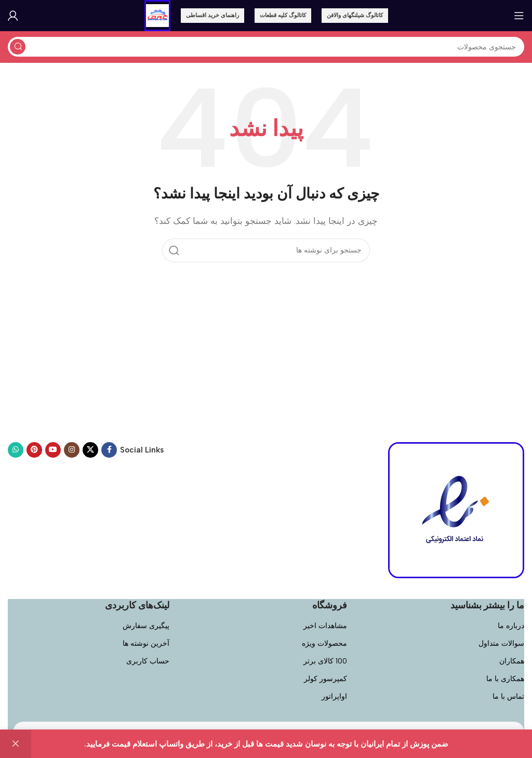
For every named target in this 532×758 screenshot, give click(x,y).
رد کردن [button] (16, 744)
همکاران (512, 661)
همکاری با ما (505, 679)
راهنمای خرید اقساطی (212, 15)
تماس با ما (508, 696)
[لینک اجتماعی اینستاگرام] (72, 450)
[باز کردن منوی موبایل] (519, 16)
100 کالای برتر (325, 661)
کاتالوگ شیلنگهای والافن (355, 15)
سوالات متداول (501, 643)
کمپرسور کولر (325, 679)
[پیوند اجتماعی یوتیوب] (53, 450)
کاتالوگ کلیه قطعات (283, 15)
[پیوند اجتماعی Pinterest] (34, 450)
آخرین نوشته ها (146, 643)
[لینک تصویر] (456, 509)
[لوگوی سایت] (157, 15)
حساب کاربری (148, 661)
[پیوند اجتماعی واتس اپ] (16, 450)
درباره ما (511, 626)
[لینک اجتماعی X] (90, 450)
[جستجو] (266, 47)
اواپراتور (334, 696)
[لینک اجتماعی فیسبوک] (109, 450)
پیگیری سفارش (146, 626)
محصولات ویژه (324, 643)
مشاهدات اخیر (325, 626)
